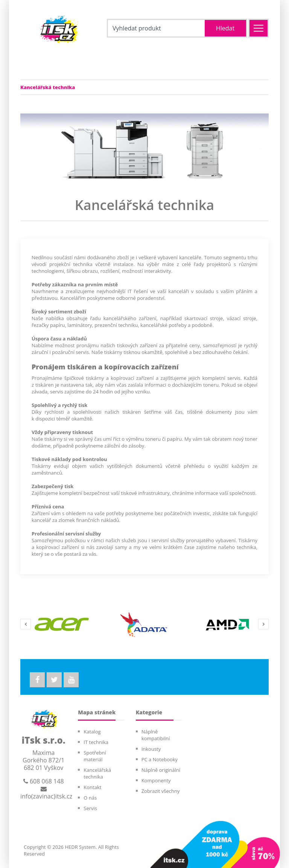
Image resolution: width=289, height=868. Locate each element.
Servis (90, 808)
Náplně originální (161, 770)
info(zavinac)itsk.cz (46, 793)
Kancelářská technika (97, 773)
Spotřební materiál (95, 756)
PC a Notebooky (160, 759)
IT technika (96, 742)
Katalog (92, 732)
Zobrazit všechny (161, 791)
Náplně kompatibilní (156, 735)
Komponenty (156, 780)
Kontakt (92, 787)
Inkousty (151, 749)
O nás (90, 798)
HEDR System (80, 847)
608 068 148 (44, 781)
